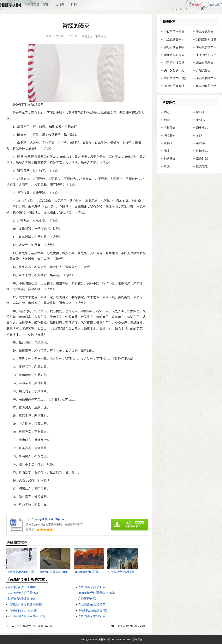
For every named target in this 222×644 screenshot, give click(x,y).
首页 (45, 5)
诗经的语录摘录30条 (92, 587)
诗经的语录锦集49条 (22, 599)
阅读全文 (87, 36)
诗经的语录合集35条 (92, 604)
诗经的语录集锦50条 (92, 616)
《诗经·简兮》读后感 (22, 610)
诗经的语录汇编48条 (22, 587)
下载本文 (101, 36)
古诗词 (60, 5)
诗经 (74, 5)
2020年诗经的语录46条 (23, 593)
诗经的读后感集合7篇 (92, 610)
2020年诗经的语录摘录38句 (27, 616)
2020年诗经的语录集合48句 (96, 593)
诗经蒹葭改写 (87, 599)
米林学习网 (104, 640)
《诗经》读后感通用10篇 (25, 604)
